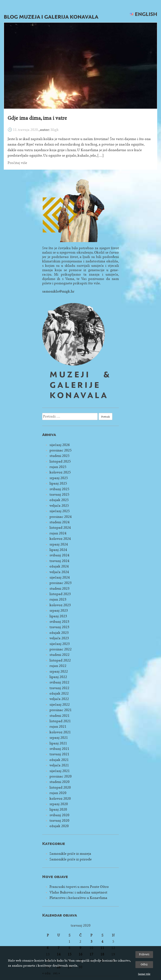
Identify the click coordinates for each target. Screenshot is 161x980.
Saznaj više (144, 974)
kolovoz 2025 (60, 472)
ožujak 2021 (59, 760)
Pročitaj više (17, 163)
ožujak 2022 (59, 693)
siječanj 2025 (60, 511)
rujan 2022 (58, 666)
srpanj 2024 (59, 544)
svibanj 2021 (59, 749)
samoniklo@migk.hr (58, 291)
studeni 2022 (60, 655)
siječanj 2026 (60, 445)
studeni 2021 (60, 716)
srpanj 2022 (59, 671)
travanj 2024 (59, 561)
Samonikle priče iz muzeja (70, 854)
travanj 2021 (59, 754)
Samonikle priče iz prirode (71, 859)
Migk (55, 130)
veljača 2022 (59, 699)
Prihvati (144, 954)
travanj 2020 (59, 821)
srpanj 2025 (59, 478)
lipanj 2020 (58, 809)
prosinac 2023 (61, 583)
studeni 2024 (60, 522)
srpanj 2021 (59, 738)
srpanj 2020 (59, 804)
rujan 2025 (58, 467)
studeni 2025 (60, 456)
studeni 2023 (60, 589)
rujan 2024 (58, 533)
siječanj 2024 (60, 577)
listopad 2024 (60, 528)
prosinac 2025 (61, 450)
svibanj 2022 (59, 682)
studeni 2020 (60, 782)
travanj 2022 (59, 688)
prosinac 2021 (61, 710)
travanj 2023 (59, 627)
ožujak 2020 (59, 826)
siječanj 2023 (60, 644)
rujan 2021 (58, 727)
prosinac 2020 (61, 776)
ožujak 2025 (59, 500)
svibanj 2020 (59, 815)
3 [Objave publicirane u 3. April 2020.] (92, 942)
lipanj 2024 (58, 550)
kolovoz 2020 (60, 799)
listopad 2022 (60, 660)
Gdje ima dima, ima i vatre (37, 118)
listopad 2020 (60, 787)
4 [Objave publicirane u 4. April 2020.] (102, 942)
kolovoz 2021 (60, 732)
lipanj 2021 (58, 743)
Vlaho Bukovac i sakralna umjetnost (78, 892)
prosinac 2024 (61, 517)
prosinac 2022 (61, 649)
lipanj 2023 (58, 616)
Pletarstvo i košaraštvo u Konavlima (78, 898)
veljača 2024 (59, 572)
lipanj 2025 (58, 483)
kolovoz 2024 (60, 539)
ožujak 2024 (59, 566)
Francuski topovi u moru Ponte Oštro (79, 887)
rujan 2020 (58, 793)
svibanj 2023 (59, 622)
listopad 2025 (60, 461)
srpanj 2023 (59, 611)
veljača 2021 (59, 765)
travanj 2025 (59, 495)
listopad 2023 (60, 594)
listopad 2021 (60, 721)
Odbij (144, 964)
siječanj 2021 (60, 771)
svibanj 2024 (59, 555)
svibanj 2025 (59, 489)
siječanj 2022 (60, 705)
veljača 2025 (59, 506)
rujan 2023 (58, 599)
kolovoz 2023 (60, 605)
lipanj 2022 (58, 677)
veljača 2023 (59, 638)
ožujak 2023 (59, 633)
